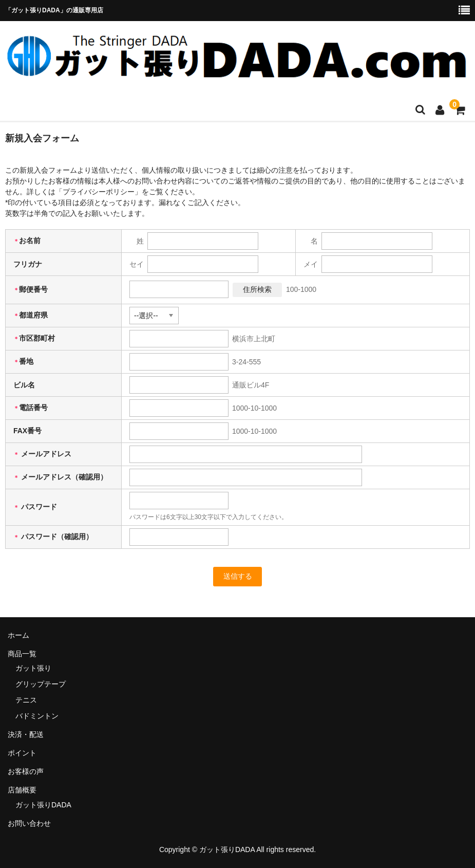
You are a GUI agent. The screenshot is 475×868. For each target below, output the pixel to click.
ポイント (22, 753)
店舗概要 (22, 790)
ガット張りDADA (43, 805)
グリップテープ (41, 684)
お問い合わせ (29, 823)
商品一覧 (22, 654)
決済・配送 (26, 734)
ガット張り (33, 668)
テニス (26, 700)
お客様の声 (26, 771)
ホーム (18, 635)
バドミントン (37, 716)
